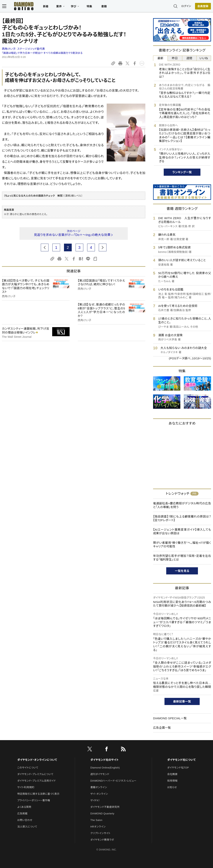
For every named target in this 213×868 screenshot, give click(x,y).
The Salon (96, 820)
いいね (204, 58)
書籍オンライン (99, 787)
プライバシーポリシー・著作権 (34, 800)
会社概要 (172, 774)
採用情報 (172, 781)
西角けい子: (23, 49)
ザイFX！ (95, 800)
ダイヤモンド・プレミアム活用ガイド (36, 781)
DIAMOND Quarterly (102, 814)
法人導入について (27, 827)
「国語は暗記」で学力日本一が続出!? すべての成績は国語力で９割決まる (42, 53)
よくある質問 (24, 807)
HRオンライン (98, 827)
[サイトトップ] (20, 7)
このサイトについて (28, 768)
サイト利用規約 (26, 787)
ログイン (187, 7)
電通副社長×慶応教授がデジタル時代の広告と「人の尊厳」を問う (182, 505)
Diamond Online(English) (105, 768)
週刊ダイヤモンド (100, 774)
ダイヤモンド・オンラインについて (37, 760)
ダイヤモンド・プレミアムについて (35, 774)
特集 (89, 7)
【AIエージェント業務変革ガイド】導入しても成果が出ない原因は (182, 532)
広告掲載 (22, 814)
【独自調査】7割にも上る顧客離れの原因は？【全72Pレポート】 (182, 518)
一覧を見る (182, 571)
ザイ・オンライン (99, 794)
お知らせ (172, 787)
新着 (46, 7)
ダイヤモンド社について (181, 760)
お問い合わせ (25, 820)
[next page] (103, 247)
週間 (189, 58)
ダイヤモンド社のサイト (105, 760)
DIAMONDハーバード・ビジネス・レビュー (113, 781)
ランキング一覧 (182, 172)
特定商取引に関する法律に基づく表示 (38, 794)
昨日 (175, 58)
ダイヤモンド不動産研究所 (105, 807)
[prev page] (45, 247)
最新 (161, 58)
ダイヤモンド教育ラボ (102, 840)
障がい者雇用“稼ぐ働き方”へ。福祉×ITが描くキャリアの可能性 (182, 545)
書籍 (104, 7)
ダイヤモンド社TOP (178, 768)
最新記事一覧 (182, 701)
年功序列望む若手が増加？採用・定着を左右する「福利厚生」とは (182, 558)
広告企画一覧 (162, 728)
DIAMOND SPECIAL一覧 (170, 718)
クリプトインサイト (101, 833)
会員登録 (203, 7)
